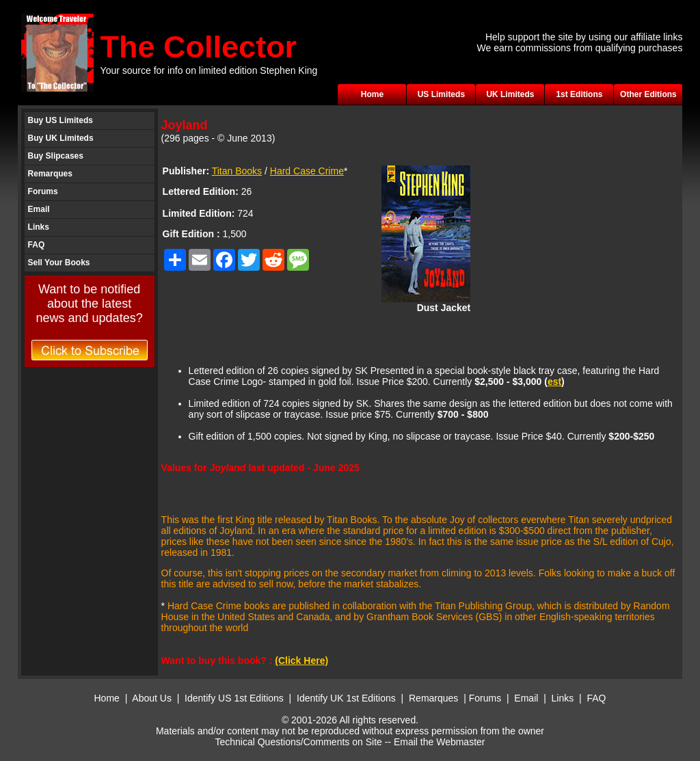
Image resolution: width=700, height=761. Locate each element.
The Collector (199, 47)
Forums (43, 191)
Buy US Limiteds (60, 120)
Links (39, 227)
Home (372, 94)
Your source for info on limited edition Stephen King (209, 70)
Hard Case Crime (307, 171)
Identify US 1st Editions (234, 698)
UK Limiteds (510, 94)
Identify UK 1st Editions (348, 698)
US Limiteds (441, 94)
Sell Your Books (59, 263)
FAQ (37, 245)
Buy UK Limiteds (61, 138)
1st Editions (579, 94)
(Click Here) (301, 660)
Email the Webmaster (440, 742)
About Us (152, 698)
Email (39, 209)
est (554, 382)
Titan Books (237, 171)
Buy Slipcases (56, 156)
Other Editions (648, 94)
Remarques (50, 174)
